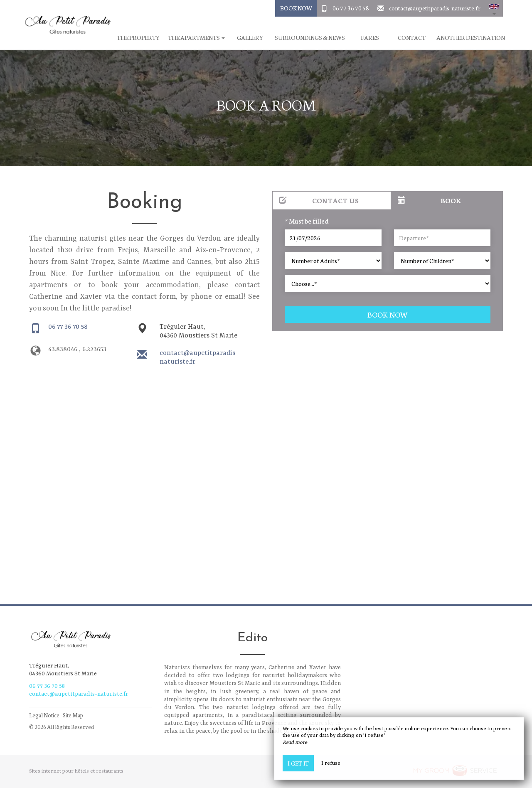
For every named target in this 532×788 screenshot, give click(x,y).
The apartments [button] (196, 38)
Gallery (250, 38)
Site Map (73, 715)
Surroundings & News (310, 38)
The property (138, 38)
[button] (494, 8)
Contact (412, 38)
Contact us (319, 200)
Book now (388, 314)
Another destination (471, 38)
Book (430, 200)
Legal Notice (44, 715)
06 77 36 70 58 (351, 8)
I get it (298, 763)
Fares (370, 38)
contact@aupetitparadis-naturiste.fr (435, 8)
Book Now (296, 8)
